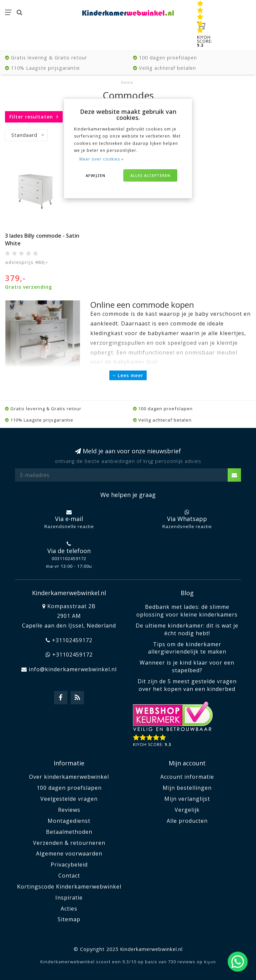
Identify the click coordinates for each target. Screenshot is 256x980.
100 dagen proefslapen (69, 788)
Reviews (69, 810)
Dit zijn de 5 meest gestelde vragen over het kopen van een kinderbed (187, 685)
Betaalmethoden (69, 832)
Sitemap (69, 919)
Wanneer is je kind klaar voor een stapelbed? (187, 666)
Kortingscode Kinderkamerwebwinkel (69, 887)
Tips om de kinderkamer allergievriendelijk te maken (187, 648)
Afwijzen (95, 175)
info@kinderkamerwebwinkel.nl (73, 669)
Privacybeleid (69, 865)
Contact (69, 876)
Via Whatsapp (187, 519)
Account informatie (187, 777)
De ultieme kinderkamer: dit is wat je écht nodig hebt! (187, 629)
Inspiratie (69, 898)
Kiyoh (210, 962)
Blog (187, 593)
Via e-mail (69, 519)
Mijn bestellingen (187, 788)
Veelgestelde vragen (69, 799)
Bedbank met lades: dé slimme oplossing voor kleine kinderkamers (187, 611)
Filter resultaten (31, 117)
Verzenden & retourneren (69, 843)
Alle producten (187, 821)
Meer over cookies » (101, 159)
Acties (69, 909)
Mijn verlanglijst (187, 799)
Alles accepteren (150, 175)
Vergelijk (187, 810)
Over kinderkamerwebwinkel (69, 777)
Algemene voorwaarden (69, 853)
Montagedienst (69, 821)
